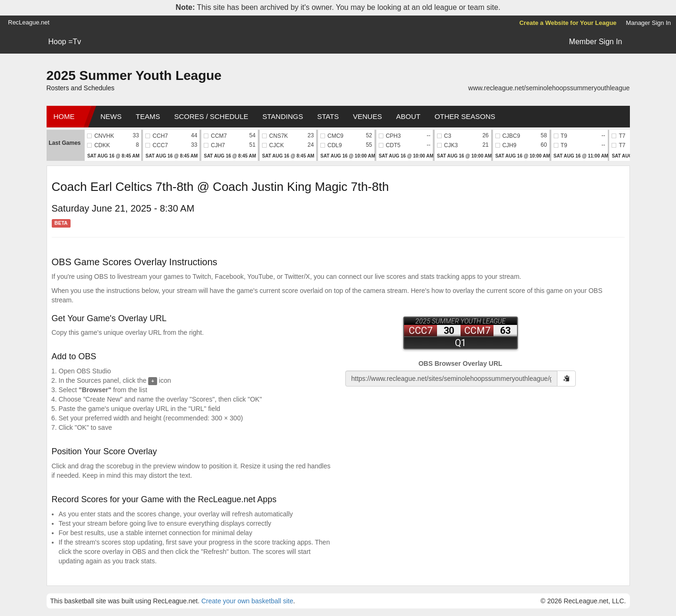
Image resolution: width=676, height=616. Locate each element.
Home (64, 116)
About (408, 116)
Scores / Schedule (211, 116)
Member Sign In (596, 42)
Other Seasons (465, 116)
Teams (148, 116)
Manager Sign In (648, 23)
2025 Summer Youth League (134, 75)
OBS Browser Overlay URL (460, 363)
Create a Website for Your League (568, 23)
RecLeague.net (29, 22)
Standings (283, 116)
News (111, 116)
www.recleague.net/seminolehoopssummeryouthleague (549, 88)
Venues (367, 116)
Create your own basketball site (247, 601)
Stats (328, 116)
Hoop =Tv (65, 42)
